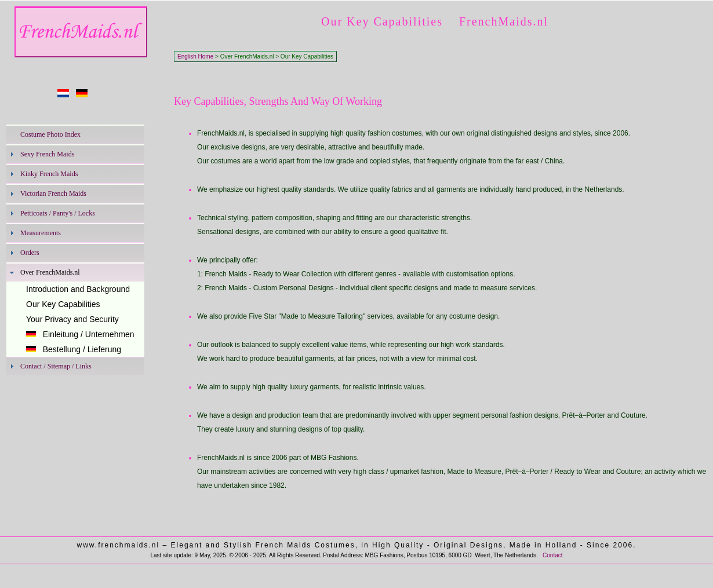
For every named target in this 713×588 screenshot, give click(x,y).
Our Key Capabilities (63, 304)
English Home (195, 56)
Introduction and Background (78, 289)
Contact (552, 555)
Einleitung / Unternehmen (80, 334)
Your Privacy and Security (72, 319)
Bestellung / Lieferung (74, 349)
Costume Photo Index (50, 134)
